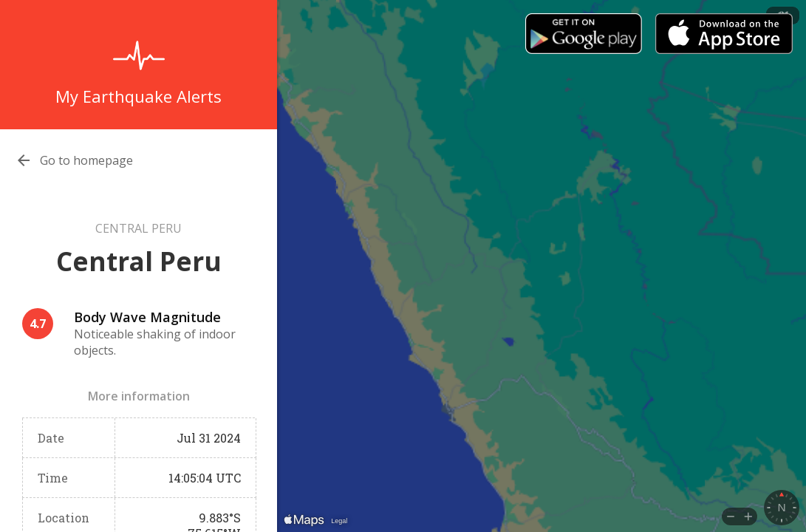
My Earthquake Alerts (139, 96)
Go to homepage (86, 160)
